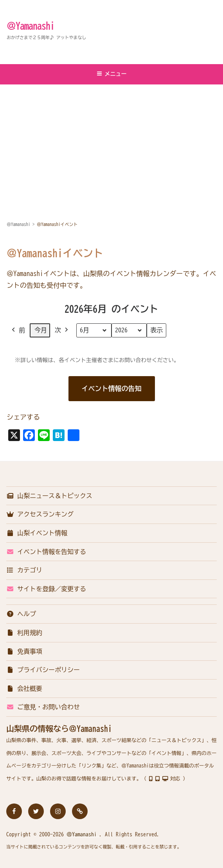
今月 (41, 330)
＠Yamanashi (31, 26)
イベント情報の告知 (112, 388)
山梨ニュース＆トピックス (49, 496)
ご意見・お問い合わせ (43, 707)
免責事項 (24, 651)
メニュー (112, 74)
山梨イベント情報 (37, 533)
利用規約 (24, 633)
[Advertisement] (111, 143)
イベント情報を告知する (46, 552)
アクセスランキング (40, 514)
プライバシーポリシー (43, 670)
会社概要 (24, 689)
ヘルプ (21, 614)
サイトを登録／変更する (46, 589)
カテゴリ (24, 570)
